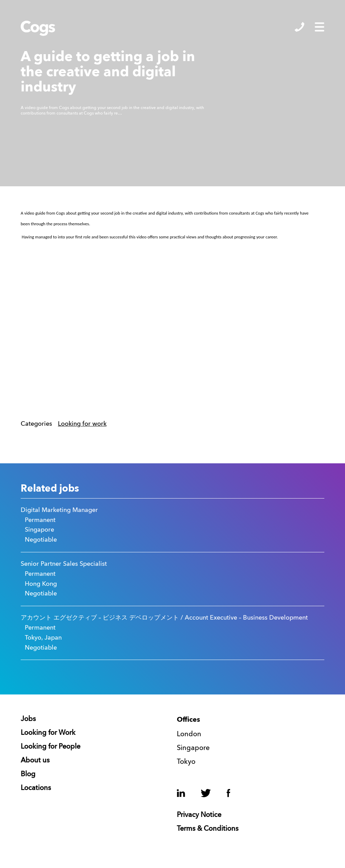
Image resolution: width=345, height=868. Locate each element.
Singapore (193, 748)
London (189, 734)
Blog (28, 775)
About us (35, 761)
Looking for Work (48, 733)
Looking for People (50, 747)
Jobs (28, 719)
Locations (36, 788)
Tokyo (186, 762)
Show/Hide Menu (319, 27)
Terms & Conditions (208, 829)
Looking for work (82, 424)
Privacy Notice (199, 815)
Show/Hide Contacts (300, 27)
